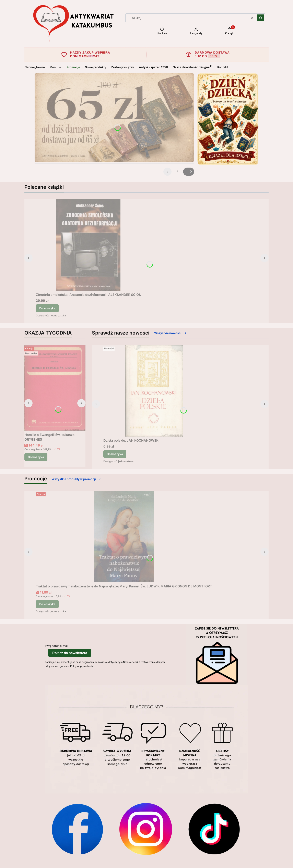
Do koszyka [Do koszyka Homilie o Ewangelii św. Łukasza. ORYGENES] (36, 457)
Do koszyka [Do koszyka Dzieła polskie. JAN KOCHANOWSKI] (115, 454)
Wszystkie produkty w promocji (76, 479)
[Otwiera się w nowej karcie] (77, 829)
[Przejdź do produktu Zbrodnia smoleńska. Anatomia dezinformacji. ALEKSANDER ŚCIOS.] (88, 245)
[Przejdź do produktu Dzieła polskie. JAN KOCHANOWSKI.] (154, 391)
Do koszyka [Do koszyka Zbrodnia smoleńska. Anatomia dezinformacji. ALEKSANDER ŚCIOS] (47, 308)
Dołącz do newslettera (70, 653)
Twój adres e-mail (56, 646)
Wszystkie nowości (170, 333)
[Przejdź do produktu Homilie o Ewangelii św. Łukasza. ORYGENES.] (55, 388)
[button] (261, 18)
